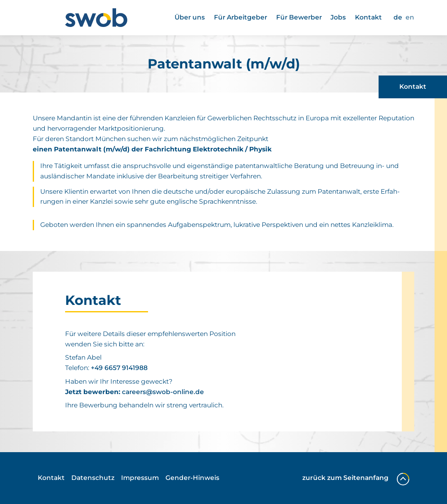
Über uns (190, 17)
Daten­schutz (93, 478)
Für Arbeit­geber (241, 17)
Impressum (140, 478)
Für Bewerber (299, 17)
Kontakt (368, 17)
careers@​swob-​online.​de (163, 392)
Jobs (338, 17)
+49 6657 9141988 (119, 368)
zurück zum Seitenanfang (356, 478)
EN (410, 17)
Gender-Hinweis (192, 478)
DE (398, 17)
